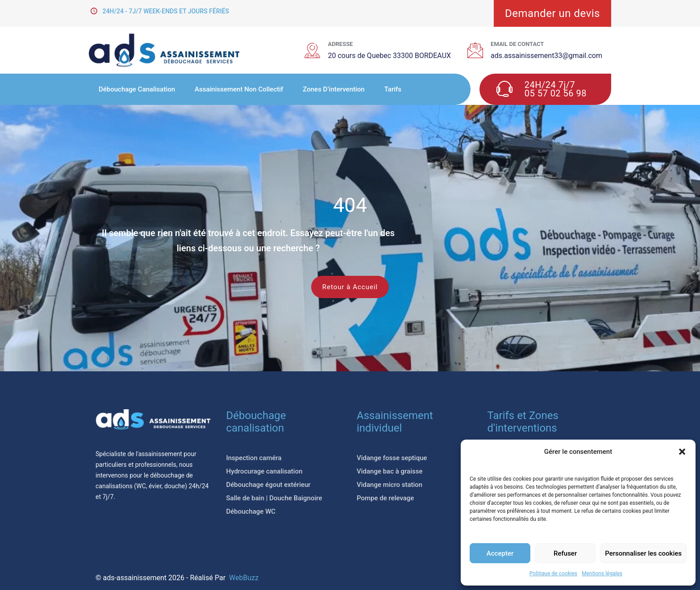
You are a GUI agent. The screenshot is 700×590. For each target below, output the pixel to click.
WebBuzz (244, 578)
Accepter (500, 553)
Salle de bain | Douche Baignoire (274, 498)
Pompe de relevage (385, 498)
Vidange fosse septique (392, 458)
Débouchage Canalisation (137, 89)
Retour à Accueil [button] (350, 287)
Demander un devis (552, 13)
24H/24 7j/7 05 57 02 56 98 (556, 89)
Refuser (565, 553)
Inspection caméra (254, 458)
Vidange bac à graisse (390, 471)
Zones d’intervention (333, 89)
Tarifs (393, 89)
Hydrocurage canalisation (265, 471)
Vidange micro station (390, 485)
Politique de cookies (553, 573)
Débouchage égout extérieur (269, 485)
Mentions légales (602, 573)
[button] (682, 452)
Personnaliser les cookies (643, 553)
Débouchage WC (251, 511)
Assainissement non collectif (239, 89)
